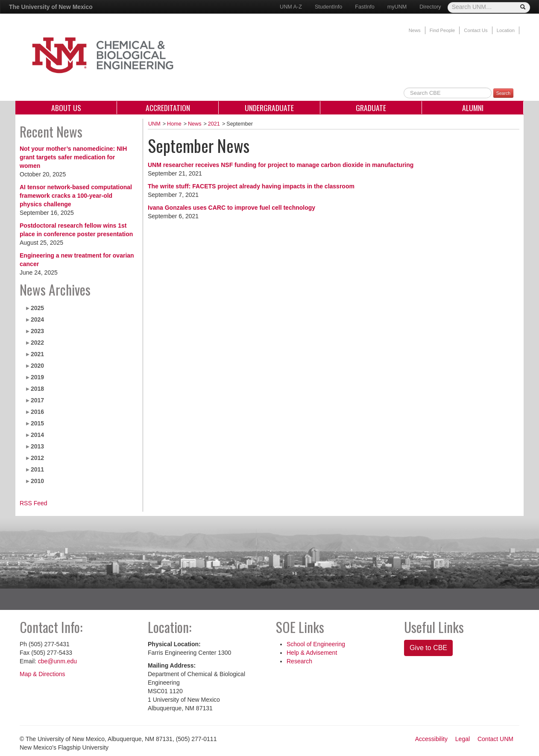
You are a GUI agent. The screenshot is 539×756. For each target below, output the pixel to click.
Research (299, 661)
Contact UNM (495, 739)
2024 (37, 319)
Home (174, 124)
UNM (154, 124)
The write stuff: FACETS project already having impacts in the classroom (251, 186)
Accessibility (431, 739)
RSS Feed (34, 503)
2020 (37, 366)
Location (506, 30)
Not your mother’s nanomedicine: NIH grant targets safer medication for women (73, 157)
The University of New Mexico (51, 7)
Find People (442, 30)
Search (503, 93)
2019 (37, 377)
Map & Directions (42, 674)
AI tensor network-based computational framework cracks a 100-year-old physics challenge (76, 196)
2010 (37, 481)
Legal (463, 739)
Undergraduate (269, 108)
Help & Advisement (312, 653)
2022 (37, 343)
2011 (37, 469)
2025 (37, 308)
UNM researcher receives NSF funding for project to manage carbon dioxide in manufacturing (281, 165)
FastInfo (365, 7)
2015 (37, 423)
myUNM (397, 7)
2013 (37, 446)
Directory (430, 7)
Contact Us (476, 30)
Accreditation (168, 108)
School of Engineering (316, 644)
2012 (37, 458)
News (415, 30)
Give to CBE (428, 648)
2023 (37, 331)
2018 (37, 389)
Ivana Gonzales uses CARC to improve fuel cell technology (231, 208)
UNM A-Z (291, 7)
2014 (37, 435)
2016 (37, 412)
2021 (37, 354)
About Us (66, 108)
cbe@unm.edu (57, 661)
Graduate (371, 108)
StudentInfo (328, 7)
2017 (37, 400)
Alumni (473, 108)
